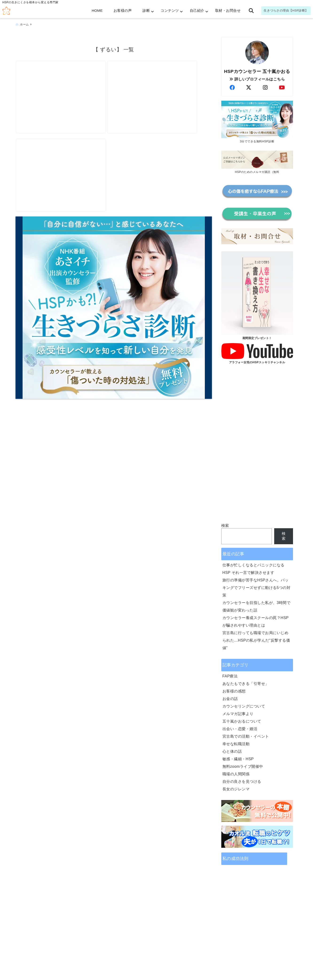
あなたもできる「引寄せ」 (246, 682)
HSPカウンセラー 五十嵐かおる (257, 70)
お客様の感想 (234, 690)
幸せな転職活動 (236, 742)
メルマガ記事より (238, 712)
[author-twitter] (249, 86)
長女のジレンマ (236, 787)
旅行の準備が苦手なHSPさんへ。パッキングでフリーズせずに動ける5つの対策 (257, 586)
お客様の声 (123, 10)
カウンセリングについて (244, 705)
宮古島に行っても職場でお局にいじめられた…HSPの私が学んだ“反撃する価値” (256, 639)
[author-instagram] (265, 86)
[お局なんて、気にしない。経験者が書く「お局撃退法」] (64, 169)
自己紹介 (197, 10)
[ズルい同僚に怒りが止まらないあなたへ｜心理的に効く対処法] (64, 84)
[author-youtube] (282, 86)
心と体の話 (232, 750)
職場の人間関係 (236, 772)
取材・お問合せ (228, 10)
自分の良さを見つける (242, 780)
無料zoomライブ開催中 (243, 765)
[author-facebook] (232, 86)
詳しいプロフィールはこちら (257, 78)
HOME (97, 10)
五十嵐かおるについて (242, 720)
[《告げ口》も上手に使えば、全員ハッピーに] (162, 84)
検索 (225, 524)
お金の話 (230, 697)
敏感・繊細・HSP (238, 757)
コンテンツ (170, 10)
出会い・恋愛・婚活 (240, 727)
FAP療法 (230, 674)
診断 (146, 10)
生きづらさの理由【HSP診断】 (286, 10)
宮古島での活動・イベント (246, 735)
